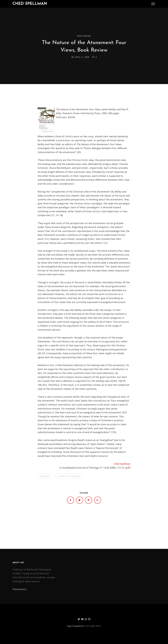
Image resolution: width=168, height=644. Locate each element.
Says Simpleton (75, 626)
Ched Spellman (30, 4)
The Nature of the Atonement (69, 476)
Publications (19, 589)
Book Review (84, 36)
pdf (128, 468)
